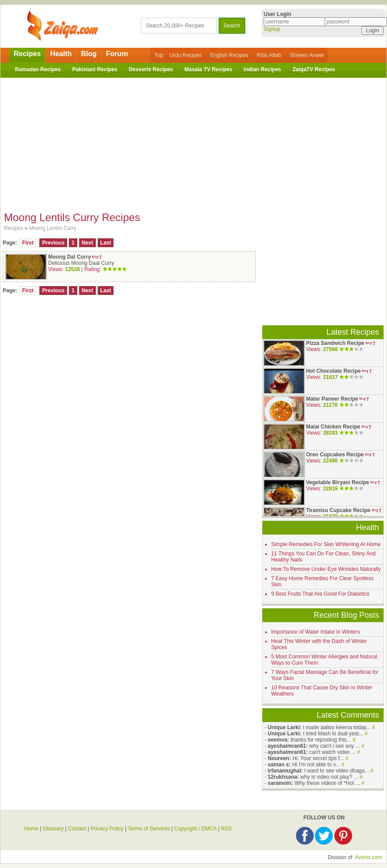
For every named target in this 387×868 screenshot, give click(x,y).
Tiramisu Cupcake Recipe (338, 510)
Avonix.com (368, 857)
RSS (226, 829)
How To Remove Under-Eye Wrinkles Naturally (326, 569)
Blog (89, 54)
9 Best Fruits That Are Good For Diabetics (321, 594)
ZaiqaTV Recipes (314, 69)
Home (31, 829)
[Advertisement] (193, 142)
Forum (117, 54)
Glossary (53, 829)
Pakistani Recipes (95, 69)
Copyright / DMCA (195, 829)
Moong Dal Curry (70, 257)
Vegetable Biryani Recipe (338, 482)
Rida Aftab (269, 55)
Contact (77, 829)
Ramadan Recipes (38, 69)
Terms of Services (149, 829)
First (28, 243)
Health (61, 54)
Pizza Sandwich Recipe (335, 343)
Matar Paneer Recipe (332, 399)
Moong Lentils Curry (53, 228)
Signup (272, 29)
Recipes (27, 54)
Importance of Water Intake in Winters (316, 632)
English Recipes (229, 55)
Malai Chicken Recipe (333, 427)
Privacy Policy (107, 829)
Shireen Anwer (307, 55)
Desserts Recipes (151, 69)
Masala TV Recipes (209, 69)
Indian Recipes (263, 69)
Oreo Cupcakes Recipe (335, 455)
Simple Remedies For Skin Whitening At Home (326, 544)
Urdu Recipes (186, 55)
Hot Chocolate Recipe (334, 371)
